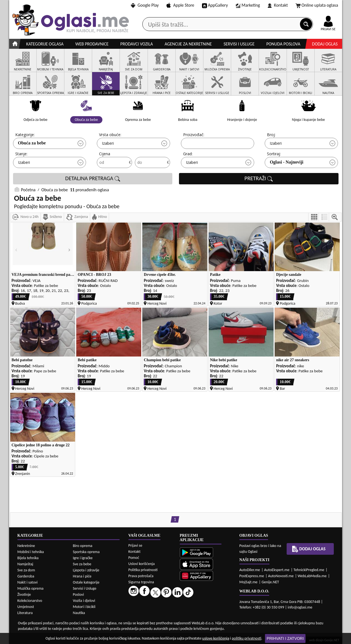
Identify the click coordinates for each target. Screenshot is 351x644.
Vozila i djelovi (84, 601)
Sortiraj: (274, 154)
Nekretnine (26, 546)
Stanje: (21, 154)
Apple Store (180, 5)
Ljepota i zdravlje (86, 570)
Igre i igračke (83, 558)
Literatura (25, 613)
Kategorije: (25, 135)
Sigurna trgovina (141, 582)
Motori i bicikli (84, 607)
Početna (28, 190)
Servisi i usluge (239, 44)
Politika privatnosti (143, 570)
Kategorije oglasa (45, 44)
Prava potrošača (141, 576)
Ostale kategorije (86, 582)
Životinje (24, 595)
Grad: (188, 154)
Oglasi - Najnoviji (286, 162)
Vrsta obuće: (110, 135)
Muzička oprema (31, 588)
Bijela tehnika (28, 558)
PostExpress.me (252, 576)
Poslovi (79, 595)
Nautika (79, 613)
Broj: (271, 135)
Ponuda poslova (283, 44)
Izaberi (108, 143)
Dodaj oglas (325, 44)
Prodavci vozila (137, 44)
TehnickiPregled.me (309, 570)
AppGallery (215, 6)
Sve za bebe (82, 564)
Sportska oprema (86, 552)
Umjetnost (26, 607)
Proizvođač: (194, 135)
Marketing (248, 6)
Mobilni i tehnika (31, 552)
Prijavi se (135, 545)
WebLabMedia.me (312, 576)
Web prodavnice (92, 44)
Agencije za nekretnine (188, 44)
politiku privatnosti (246, 638)
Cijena (105, 154)
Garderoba (26, 576)
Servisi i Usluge (85, 588)
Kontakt (278, 5)
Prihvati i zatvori (285, 638)
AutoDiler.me (250, 570)
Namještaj (25, 564)
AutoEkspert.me (277, 570)
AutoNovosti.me (281, 576)
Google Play (145, 5)
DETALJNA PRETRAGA (93, 179)
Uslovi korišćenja (142, 564)
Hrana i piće (82, 576)
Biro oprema (83, 546)
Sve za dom (26, 570)
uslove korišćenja (216, 638)
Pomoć (134, 558)
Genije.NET (270, 582)
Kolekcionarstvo (30, 601)
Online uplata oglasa (317, 6)
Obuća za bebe (32, 143)
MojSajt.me (249, 582)
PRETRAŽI (259, 179)
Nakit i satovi (28, 582)
